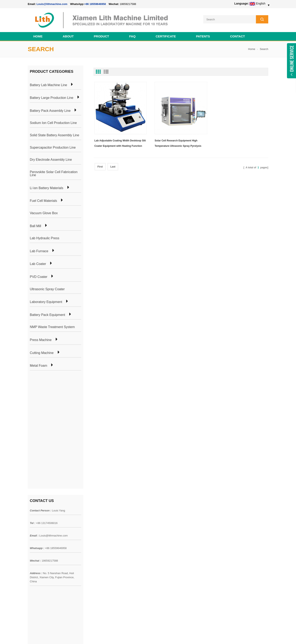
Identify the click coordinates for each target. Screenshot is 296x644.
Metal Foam (38, 366)
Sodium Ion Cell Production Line (53, 123)
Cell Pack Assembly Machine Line (166, 636)
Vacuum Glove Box (44, 213)
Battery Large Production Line (52, 98)
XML (31, 554)
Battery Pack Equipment (47, 315)
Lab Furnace (39, 251)
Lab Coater (38, 264)
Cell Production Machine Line (204, 636)
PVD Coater (39, 277)
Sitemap (33, 547)
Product (101, 36)
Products (33, 524)
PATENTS (203, 36)
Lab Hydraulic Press (45, 238)
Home (38, 36)
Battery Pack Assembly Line (50, 111)
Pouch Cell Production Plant (94, 524)
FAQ (132, 36)
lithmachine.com (119, 636)
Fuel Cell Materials (43, 201)
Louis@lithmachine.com (53, 420)
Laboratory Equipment (46, 302)
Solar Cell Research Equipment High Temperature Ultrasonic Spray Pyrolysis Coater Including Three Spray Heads (178, 144)
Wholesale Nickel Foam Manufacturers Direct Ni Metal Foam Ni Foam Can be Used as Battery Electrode (172, 598)
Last (113, 167)
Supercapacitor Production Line (53, 148)
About (68, 36)
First (100, 167)
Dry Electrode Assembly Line (51, 160)
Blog (31, 539)
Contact (237, 36)
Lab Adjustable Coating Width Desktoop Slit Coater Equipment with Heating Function (120, 143)
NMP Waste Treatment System (52, 327)
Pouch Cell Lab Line (89, 532)
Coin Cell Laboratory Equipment (96, 539)
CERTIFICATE (166, 36)
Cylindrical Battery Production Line (98, 547)
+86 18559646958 (95, 4)
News (31, 532)
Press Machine (41, 340)
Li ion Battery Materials (47, 188)
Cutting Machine (42, 353)
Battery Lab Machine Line (48, 85)
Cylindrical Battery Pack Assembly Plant (101, 517)
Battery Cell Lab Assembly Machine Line (245, 636)
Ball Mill (35, 226)
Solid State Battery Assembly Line (54, 135)
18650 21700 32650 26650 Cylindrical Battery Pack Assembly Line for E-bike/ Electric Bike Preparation (172, 521)
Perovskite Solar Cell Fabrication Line (54, 174)
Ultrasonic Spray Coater (47, 289)
